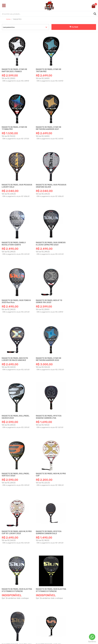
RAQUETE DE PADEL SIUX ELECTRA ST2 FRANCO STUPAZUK (13, 409)
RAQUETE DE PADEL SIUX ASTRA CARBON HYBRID (16, 516)
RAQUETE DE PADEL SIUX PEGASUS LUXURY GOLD (45, 125)
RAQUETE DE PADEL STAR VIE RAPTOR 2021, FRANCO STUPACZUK (15, 70)
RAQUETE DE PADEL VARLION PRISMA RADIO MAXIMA (47, 461)
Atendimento (13, 590)
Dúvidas (11, 585)
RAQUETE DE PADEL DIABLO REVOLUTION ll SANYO (14, 182)
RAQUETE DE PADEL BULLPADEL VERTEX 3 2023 (81, 295)
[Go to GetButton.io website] (92, 642)
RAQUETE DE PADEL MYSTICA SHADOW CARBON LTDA (47, 295)
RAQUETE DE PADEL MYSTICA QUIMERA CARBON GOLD (80, 351)
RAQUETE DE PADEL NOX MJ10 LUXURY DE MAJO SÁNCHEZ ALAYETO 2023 (48, 239)
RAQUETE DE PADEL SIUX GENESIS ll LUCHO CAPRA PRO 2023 (47, 183)
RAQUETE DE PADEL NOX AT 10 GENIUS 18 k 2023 (15, 238)
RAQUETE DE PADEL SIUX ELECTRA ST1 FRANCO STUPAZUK (45, 409)
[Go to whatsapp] (92, 637)
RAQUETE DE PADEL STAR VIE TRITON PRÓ (47, 69)
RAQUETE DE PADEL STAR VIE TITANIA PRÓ (80, 69)
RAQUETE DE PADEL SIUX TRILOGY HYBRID (78, 407)
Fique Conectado (16, 600)
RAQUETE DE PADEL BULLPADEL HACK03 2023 (16, 295)
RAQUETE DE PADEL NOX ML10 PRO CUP (15, 351)
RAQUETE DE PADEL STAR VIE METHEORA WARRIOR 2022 (80, 238)
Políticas (11, 595)
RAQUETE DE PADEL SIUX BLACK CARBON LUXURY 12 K (81, 461)
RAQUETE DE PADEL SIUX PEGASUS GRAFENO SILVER (79, 125)
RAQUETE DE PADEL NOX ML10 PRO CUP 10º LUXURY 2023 (48, 351)
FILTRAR (74, 27)
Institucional (14, 580)
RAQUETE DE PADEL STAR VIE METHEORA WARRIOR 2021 (15, 125)
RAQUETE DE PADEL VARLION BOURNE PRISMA (14, 461)
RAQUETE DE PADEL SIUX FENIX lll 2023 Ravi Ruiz (82, 182)
